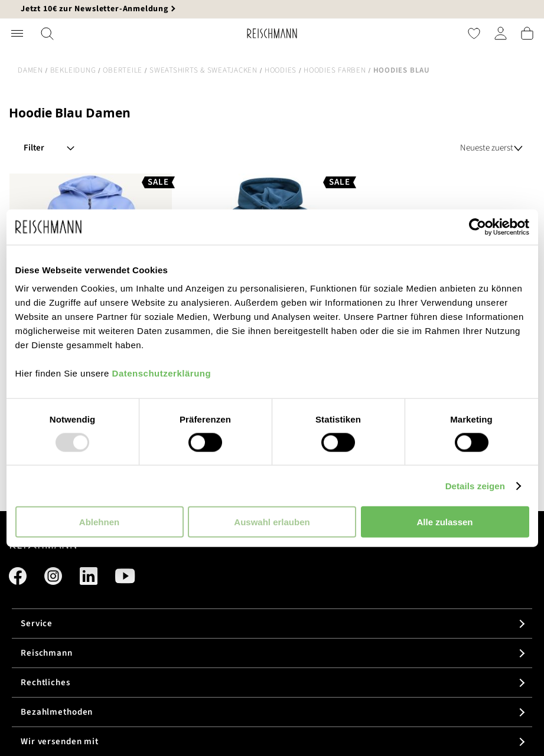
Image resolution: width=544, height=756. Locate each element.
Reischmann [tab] (47, 653)
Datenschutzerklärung (162, 373)
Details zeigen (475, 485)
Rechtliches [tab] (45, 683)
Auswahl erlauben (272, 522)
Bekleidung (73, 70)
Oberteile (123, 70)
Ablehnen (99, 522)
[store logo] (272, 33)
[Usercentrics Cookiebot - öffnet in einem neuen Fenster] (478, 227)
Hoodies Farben (335, 70)
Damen (30, 70)
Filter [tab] (34, 148)
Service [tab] (37, 624)
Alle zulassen (444, 522)
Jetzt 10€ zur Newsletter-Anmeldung (95, 9)
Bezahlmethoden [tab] (57, 712)
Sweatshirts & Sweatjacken (203, 70)
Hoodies (281, 70)
